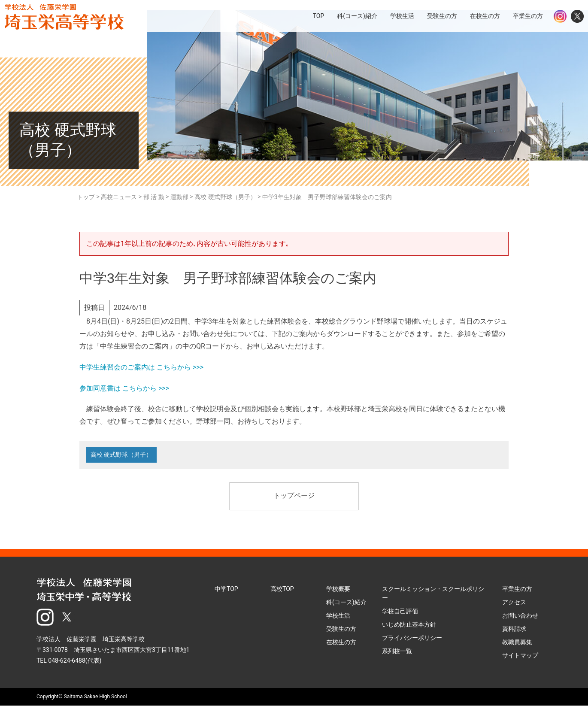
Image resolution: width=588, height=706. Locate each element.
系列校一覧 (397, 651)
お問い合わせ (520, 615)
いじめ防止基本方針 (409, 624)
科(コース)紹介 (346, 602)
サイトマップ (520, 655)
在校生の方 (341, 642)
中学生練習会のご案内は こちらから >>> (141, 367)
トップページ (294, 496)
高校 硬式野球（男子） (121, 455)
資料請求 (514, 629)
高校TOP (282, 589)
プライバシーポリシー (412, 638)
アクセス (514, 602)
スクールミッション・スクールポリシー (433, 593)
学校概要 (338, 589)
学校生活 (338, 615)
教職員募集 (517, 642)
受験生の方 (341, 629)
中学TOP (226, 589)
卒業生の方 (517, 589)
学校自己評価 (400, 611)
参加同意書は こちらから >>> (124, 388)
